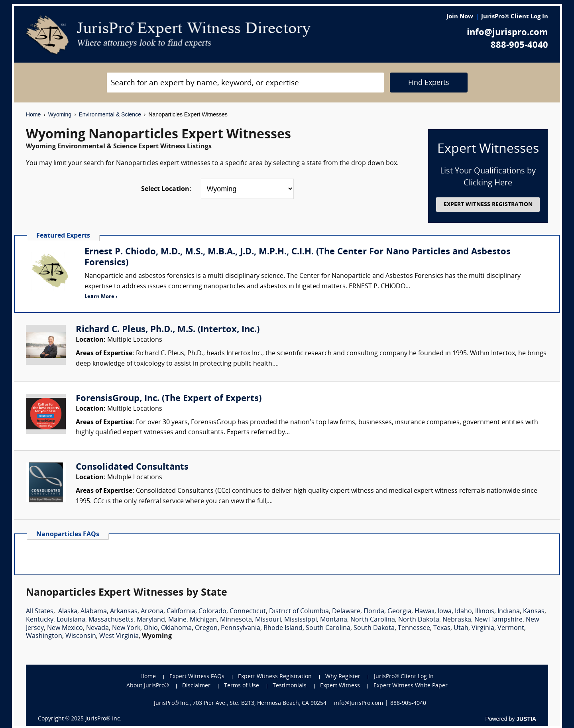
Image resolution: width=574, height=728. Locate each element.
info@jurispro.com (507, 33)
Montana (334, 620)
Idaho (463, 612)
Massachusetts (111, 620)
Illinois (485, 612)
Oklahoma (176, 628)
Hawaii (425, 612)
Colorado (212, 612)
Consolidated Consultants (132, 467)
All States (40, 612)
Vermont (511, 628)
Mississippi (301, 620)
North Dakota (419, 620)
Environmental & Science (110, 114)
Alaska (68, 612)
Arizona (152, 612)
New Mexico (65, 628)
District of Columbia (299, 612)
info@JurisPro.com (359, 703)
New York (126, 628)
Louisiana (71, 620)
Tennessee (414, 628)
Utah (461, 628)
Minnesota (236, 620)
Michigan (203, 620)
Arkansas (124, 612)
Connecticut (248, 612)
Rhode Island (283, 628)
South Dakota (374, 628)
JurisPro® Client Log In (515, 17)
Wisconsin (81, 636)
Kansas (534, 612)
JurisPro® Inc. (103, 719)
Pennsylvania (241, 628)
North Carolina (373, 620)
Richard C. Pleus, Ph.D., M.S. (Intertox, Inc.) (168, 330)
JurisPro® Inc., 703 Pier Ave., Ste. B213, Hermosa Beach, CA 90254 (240, 703)
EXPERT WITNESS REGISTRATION (488, 205)
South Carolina (328, 628)
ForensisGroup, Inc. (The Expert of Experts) (169, 399)
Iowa (445, 612)
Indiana (509, 612)
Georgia (399, 612)
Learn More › (101, 297)
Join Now (460, 17)
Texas (442, 628)
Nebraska (457, 620)
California (181, 612)
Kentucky (40, 620)
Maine (177, 620)
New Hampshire (498, 620)
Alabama (94, 612)
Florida (374, 612)
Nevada (97, 628)
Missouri (268, 620)
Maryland (151, 620)
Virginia (483, 628)
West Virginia (119, 636)
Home (33, 114)
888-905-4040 (519, 46)
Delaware (346, 612)
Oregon (206, 628)
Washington (44, 636)
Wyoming (60, 114)
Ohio (151, 628)
